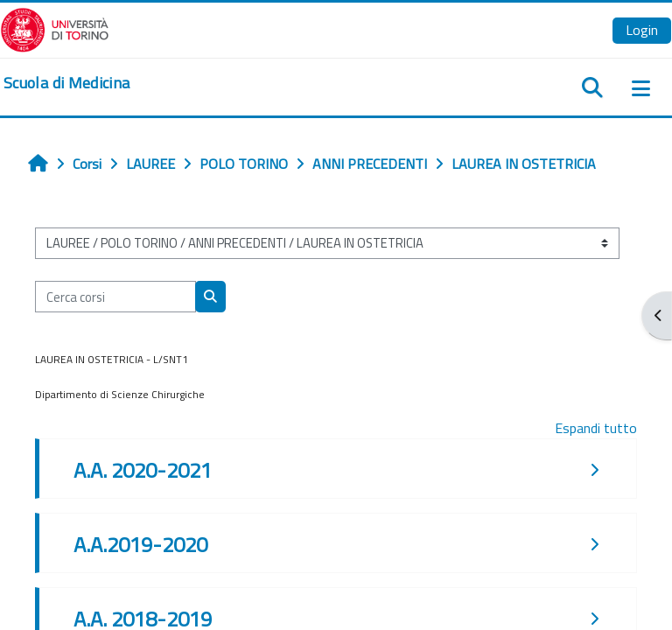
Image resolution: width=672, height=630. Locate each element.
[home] (66, 83)
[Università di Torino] (55, 28)
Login (642, 30)
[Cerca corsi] (115, 297)
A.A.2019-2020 (140, 544)
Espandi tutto (596, 428)
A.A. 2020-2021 (143, 470)
